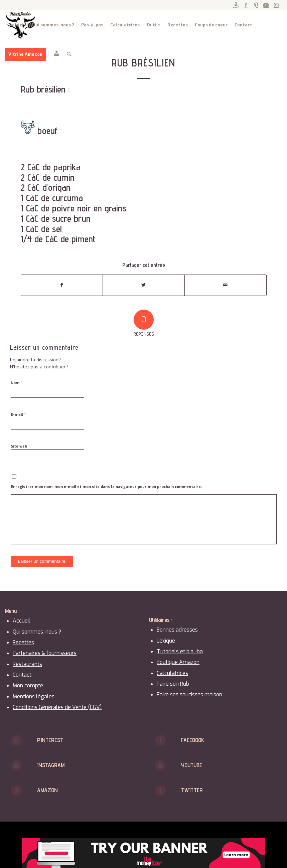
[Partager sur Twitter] (144, 285)
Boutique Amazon (178, 662)
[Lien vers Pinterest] (256, 5)
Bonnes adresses (177, 630)
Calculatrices (172, 673)
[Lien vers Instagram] (276, 5)
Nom (17, 383)
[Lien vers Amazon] (236, 5)
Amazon (47, 790)
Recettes (23, 642)
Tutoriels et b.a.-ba (180, 651)
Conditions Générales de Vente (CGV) (57, 707)
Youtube (192, 765)
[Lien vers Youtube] (266, 5)
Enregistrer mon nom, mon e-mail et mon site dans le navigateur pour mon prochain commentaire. (106, 487)
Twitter (192, 790)
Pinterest (50, 740)
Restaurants (27, 664)
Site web (19, 446)
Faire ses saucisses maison (189, 695)
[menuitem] (17, 25)
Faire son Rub (173, 684)
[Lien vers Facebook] (246, 5)
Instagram (51, 765)
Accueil (22, 621)
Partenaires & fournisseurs (45, 653)
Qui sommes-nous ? (37, 632)
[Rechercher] (69, 54)
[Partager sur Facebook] (62, 285)
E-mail (18, 414)
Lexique (166, 641)
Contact (22, 675)
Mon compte (28, 685)
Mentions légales (34, 697)
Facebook (193, 740)
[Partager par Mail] (226, 285)
